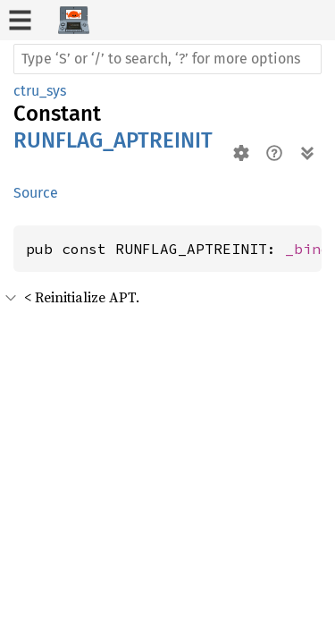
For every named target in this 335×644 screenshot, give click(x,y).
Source (36, 193)
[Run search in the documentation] (167, 59)
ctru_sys (40, 91)
